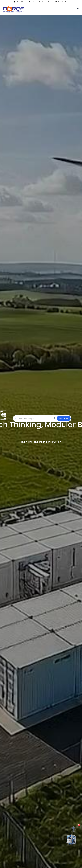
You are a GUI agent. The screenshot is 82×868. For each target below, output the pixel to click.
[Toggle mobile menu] (78, 9)
